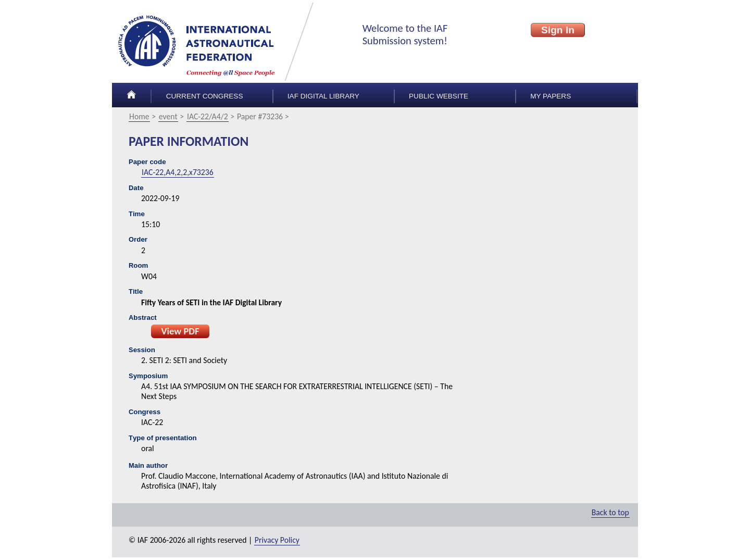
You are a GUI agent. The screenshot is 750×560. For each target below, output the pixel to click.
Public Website (439, 96)
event (168, 116)
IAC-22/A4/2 (208, 116)
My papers (551, 96)
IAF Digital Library (323, 96)
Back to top (610, 512)
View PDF (180, 331)
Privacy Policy (277, 540)
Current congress (205, 96)
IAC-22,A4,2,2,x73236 (178, 172)
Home (139, 116)
